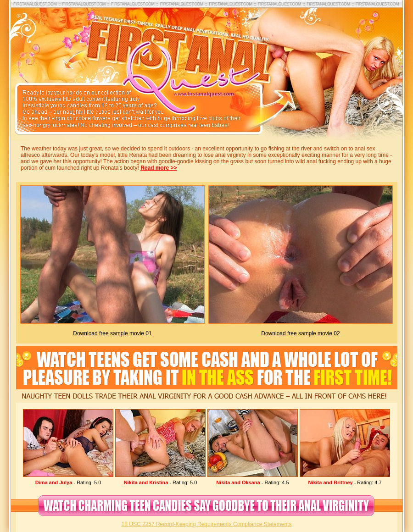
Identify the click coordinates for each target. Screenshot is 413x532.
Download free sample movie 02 (300, 333)
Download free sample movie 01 (112, 333)
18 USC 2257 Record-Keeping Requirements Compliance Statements (207, 524)
